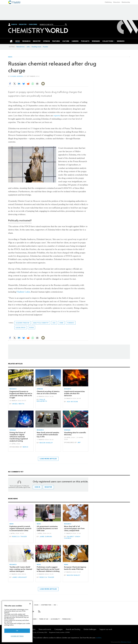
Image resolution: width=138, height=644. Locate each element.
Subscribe (33, 25)
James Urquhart (20, 577)
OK (17, 631)
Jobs (28, 47)
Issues (36, 605)
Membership (126, 2)
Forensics (71, 323)
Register (23, 25)
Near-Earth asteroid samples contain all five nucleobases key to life (48, 435)
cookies (99, 638)
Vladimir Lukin (23, 292)
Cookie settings (17, 636)
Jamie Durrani (46, 537)
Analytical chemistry (41, 323)
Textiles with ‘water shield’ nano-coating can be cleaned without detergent (21, 569)
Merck (25, 447)
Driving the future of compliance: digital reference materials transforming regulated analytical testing (19, 437)
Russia (32, 328)
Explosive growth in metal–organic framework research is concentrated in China (20, 529)
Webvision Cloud (126, 642)
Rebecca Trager (20, 537)
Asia (54, 323)
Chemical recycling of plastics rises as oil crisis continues (48, 392)
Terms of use (44, 619)
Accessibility (55, 619)
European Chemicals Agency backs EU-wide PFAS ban (75, 568)
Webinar (13, 430)
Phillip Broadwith (42, 400)
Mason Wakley (46, 443)
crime (61, 323)
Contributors (46, 605)
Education (117, 2)
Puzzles (45, 47)
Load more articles (48, 459)
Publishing (108, 2)
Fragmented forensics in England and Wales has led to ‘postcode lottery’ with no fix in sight (21, 395)
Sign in (37, 487)
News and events (45, 629)
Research (13, 389)
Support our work (106, 629)
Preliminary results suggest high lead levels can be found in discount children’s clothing (48, 569)
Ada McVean (72, 402)
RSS (55, 605)
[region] (17, 621)
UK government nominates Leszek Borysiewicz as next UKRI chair (47, 529)
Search (66, 24)
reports (57, 116)
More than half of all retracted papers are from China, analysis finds (74, 529)
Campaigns (58, 629)
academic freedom (22, 323)
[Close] (30, 604)
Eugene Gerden (17, 76)
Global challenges (90, 629)
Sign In (14, 24)
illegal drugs (21, 328)
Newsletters (21, 47)
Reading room (36, 47)
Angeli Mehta (18, 404)
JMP (79, 443)
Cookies (34, 619)
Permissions (66, 619)
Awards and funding (73, 629)
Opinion (40, 389)
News (10, 57)
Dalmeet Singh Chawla (72, 537)
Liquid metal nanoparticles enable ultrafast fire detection (74, 394)
